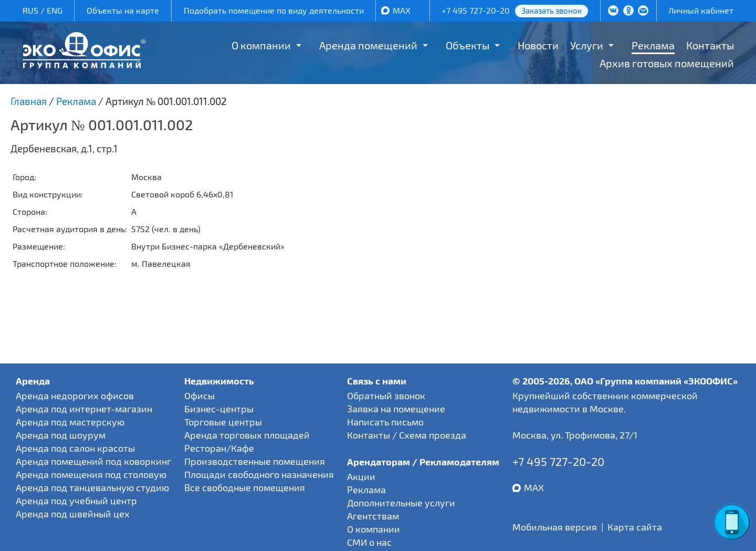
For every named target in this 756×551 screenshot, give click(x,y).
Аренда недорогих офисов (75, 396)
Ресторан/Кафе (219, 448)
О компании (261, 45)
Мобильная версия (555, 527)
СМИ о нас (369, 542)
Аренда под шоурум (61, 435)
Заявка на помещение (396, 409)
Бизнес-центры (219, 409)
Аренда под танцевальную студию (92, 487)
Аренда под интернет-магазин (84, 409)
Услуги (587, 45)
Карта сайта (635, 527)
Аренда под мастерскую (70, 422)
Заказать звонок (552, 11)
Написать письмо (385, 422)
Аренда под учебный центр (76, 501)
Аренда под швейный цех (73, 514)
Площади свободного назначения (259, 474)
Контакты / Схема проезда (407, 435)
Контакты (710, 45)
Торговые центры (223, 422)
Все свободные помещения (245, 487)
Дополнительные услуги (401, 503)
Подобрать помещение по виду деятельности (274, 10)
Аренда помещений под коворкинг (93, 461)
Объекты (468, 45)
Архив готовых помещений (667, 63)
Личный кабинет (701, 10)
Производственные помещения (255, 461)
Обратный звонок (386, 396)
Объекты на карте (123, 10)
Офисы (199, 396)
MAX (402, 10)
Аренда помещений (368, 45)
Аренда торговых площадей (247, 435)
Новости (538, 45)
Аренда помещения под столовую (91, 474)
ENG (55, 10)
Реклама (653, 45)
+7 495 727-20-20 (476, 10)
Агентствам (373, 516)
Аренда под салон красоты (75, 448)
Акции (361, 476)
